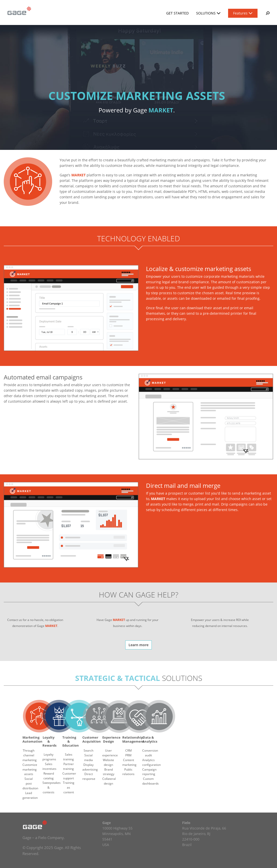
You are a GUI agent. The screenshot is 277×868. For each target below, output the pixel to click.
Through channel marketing (30, 755)
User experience (110, 753)
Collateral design (109, 781)
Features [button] (243, 13)
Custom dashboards (150, 781)
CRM (129, 750)
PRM (128, 755)
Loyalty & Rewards (49, 741)
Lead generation (30, 795)
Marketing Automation (32, 739)
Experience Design (111, 739)
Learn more (138, 645)
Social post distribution (30, 783)
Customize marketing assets (30, 769)
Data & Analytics (150, 739)
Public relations (128, 772)
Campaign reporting (149, 772)
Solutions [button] (208, 13)
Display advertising (90, 767)
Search (88, 750)
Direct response (89, 776)
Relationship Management (133, 739)
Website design (108, 762)
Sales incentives (49, 766)
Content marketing (129, 762)
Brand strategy (109, 772)
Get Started (177, 13)
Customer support (69, 776)
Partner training (69, 766)
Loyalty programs (49, 757)
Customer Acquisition (92, 739)
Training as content (69, 787)
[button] (267, 13)
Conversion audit (150, 753)
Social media (88, 758)
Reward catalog (49, 776)
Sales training (69, 757)
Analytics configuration (151, 762)
